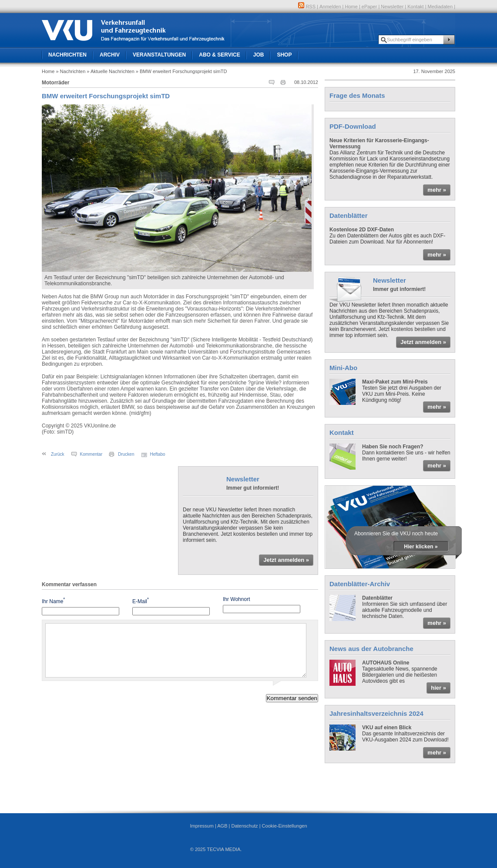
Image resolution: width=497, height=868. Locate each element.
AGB (222, 826)
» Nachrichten (71, 71)
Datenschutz (244, 826)
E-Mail (141, 601)
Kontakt (415, 7)
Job (259, 55)
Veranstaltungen (159, 55)
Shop (284, 55)
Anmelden (330, 7)
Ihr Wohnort (236, 599)
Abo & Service (219, 55)
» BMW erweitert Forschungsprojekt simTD (181, 71)
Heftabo (158, 454)
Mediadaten (440, 7)
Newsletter (392, 7)
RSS (307, 7)
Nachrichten (67, 55)
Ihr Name (53, 601)
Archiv (110, 55)
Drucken (126, 454)
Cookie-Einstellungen (285, 826)
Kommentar (91, 454)
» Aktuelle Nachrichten (110, 71)
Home (351, 7)
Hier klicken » (421, 547)
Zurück (58, 454)
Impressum (201, 826)
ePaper (369, 7)
